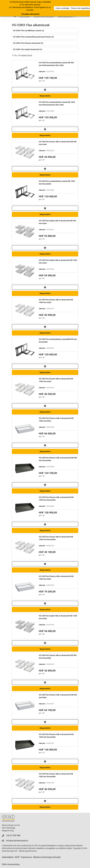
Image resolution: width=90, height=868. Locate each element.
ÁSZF (17, 857)
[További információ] (30, 14)
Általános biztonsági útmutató (47, 857)
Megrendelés (45, 96)
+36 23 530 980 (13, 835)
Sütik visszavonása (11, 864)
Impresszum (26, 857)
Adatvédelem (8, 857)
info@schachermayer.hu (17, 841)
